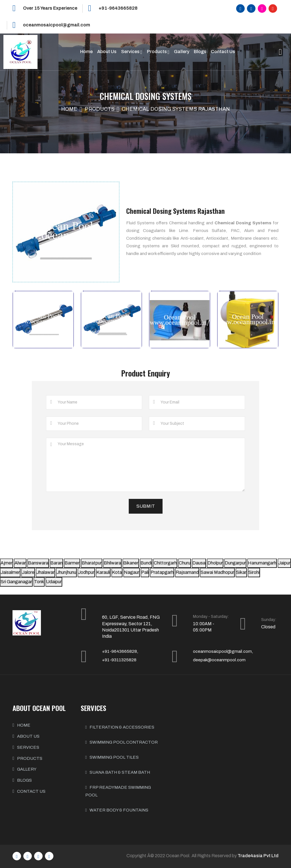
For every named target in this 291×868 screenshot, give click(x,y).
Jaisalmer (10, 572)
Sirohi (254, 572)
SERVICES (28, 747)
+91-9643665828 (118, 8)
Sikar (241, 572)
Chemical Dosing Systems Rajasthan (176, 109)
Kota (117, 572)
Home (86, 52)
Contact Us (223, 52)
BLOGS (24, 780)
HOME (24, 725)
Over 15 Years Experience (50, 8)
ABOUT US (28, 736)
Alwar (20, 563)
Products (157, 52)
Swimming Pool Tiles (112, 757)
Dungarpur (235, 563)
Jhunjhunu (66, 572)
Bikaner (131, 563)
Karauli (103, 572)
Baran (56, 563)
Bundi (146, 563)
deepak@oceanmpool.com (219, 660)
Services (131, 52)
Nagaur (132, 572)
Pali (145, 572)
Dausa (199, 563)
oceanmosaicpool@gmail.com (57, 25)
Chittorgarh (165, 563)
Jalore (28, 572)
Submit (146, 506)
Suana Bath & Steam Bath (118, 772)
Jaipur (284, 563)
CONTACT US (31, 791)
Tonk (39, 582)
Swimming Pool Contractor (121, 742)
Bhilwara (112, 563)
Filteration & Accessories (120, 727)
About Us (107, 52)
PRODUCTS (30, 758)
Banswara (38, 563)
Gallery (182, 52)
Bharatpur (92, 563)
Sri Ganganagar (16, 582)
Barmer (72, 563)
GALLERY (27, 769)
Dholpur (215, 563)
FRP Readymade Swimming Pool (118, 791)
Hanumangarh (262, 563)
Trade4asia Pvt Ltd (258, 856)
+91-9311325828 (119, 660)
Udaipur (54, 582)
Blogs (200, 52)
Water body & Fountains (117, 810)
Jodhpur (86, 572)
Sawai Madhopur (217, 572)
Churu (185, 563)
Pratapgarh (162, 572)
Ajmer (7, 563)
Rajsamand (187, 572)
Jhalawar (45, 572)
